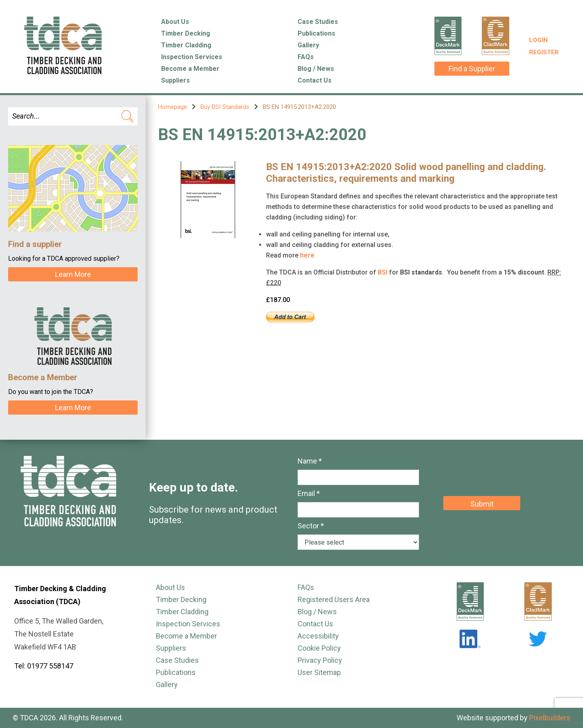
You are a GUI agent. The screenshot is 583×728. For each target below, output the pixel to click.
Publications (316, 33)
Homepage (172, 107)
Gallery (308, 45)
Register (544, 52)
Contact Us (315, 80)
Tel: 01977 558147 (44, 666)
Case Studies (318, 22)
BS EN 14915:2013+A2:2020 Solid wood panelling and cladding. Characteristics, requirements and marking (406, 173)
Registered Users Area (334, 599)
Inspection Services (192, 57)
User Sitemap (319, 672)
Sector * (311, 526)
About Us (175, 22)
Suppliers (176, 80)
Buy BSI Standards (225, 107)
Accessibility (318, 636)
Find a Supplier (472, 69)
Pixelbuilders (550, 718)
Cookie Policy (319, 648)
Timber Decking (186, 33)
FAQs (306, 57)
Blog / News (316, 69)
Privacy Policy (320, 660)
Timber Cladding (186, 45)
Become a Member (190, 69)
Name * (310, 461)
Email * (309, 493)
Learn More (73, 274)
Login (538, 40)
